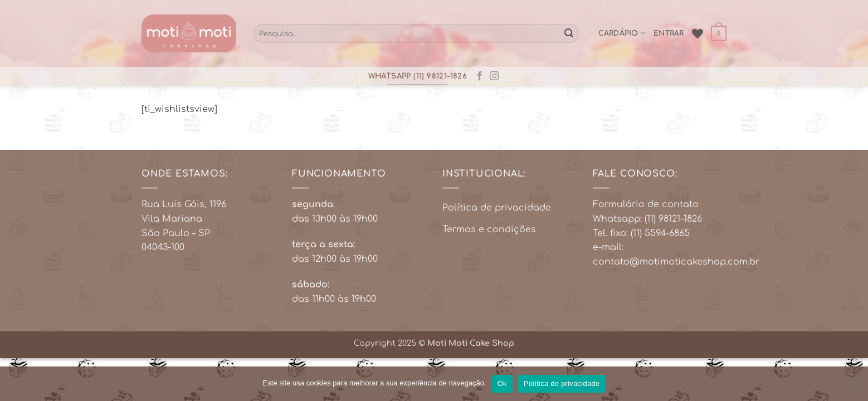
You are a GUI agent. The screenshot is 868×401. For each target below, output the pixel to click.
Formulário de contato (646, 204)
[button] (719, 33)
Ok (502, 383)
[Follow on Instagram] (494, 76)
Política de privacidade (497, 208)
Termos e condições (489, 229)
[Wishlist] (698, 33)
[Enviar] (569, 33)
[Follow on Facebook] (480, 76)
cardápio (622, 33)
